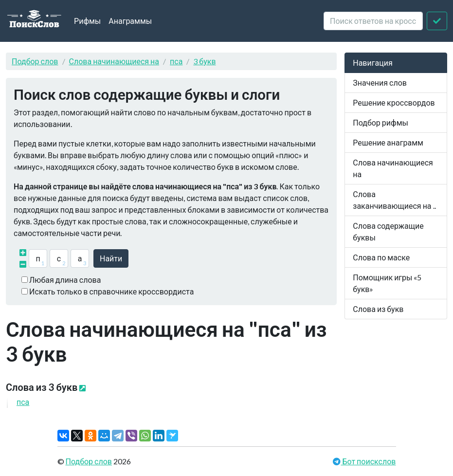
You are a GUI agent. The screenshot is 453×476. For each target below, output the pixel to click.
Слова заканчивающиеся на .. (394, 200)
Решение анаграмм (388, 142)
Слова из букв (378, 309)
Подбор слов (35, 61)
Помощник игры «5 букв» (387, 283)
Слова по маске (381, 257)
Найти (111, 258)
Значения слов (380, 82)
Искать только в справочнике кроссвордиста (111, 291)
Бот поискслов (368, 461)
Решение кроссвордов (394, 102)
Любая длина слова (65, 280)
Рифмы (87, 21)
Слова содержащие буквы (388, 231)
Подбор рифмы (381, 122)
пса (176, 61)
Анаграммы (130, 21)
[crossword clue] (373, 21)
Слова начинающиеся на (114, 61)
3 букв (204, 61)
